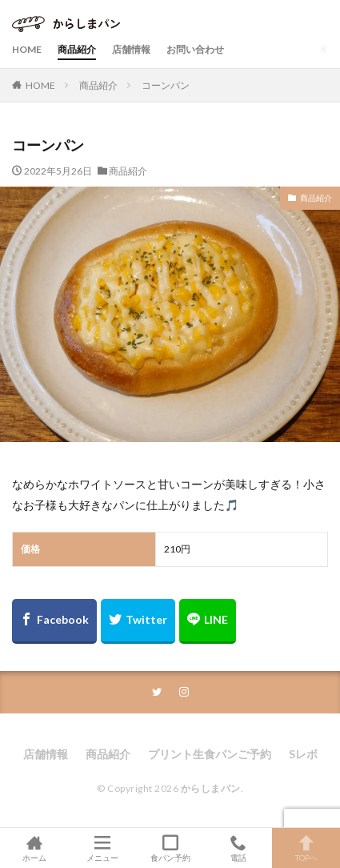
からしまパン (211, 788)
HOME (27, 49)
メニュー (102, 848)
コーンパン (166, 85)
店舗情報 (131, 49)
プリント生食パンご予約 (210, 754)
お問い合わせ (195, 49)
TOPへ (306, 848)
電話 (238, 848)
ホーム (34, 848)
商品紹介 (77, 49)
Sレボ (303, 754)
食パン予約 (170, 848)
